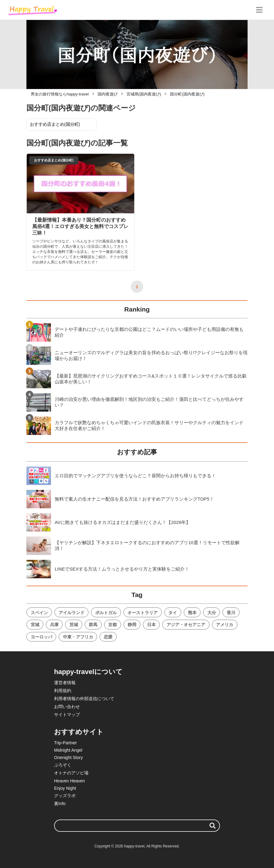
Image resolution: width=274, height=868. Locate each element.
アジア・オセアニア (186, 625)
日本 (151, 625)
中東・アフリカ (78, 637)
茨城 (74, 625)
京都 (112, 625)
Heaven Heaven (69, 781)
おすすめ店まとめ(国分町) (55, 124)
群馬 (93, 625)
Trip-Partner (65, 743)
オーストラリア (143, 613)
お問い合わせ (67, 707)
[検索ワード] (137, 826)
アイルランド (72, 613)
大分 (212, 613)
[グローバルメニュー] (259, 10)
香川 (231, 613)
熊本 (192, 613)
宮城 (35, 625)
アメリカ (225, 625)
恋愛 (108, 637)
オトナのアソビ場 (71, 773)
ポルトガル (106, 613)
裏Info (60, 804)
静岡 (132, 625)
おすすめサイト (79, 732)
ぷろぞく (63, 765)
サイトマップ (67, 715)
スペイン (39, 613)
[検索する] (213, 826)
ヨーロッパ (41, 637)
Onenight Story (68, 758)
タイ (173, 613)
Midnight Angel (68, 750)
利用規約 (63, 691)
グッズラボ (65, 796)
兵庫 (54, 625)
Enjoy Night (65, 788)
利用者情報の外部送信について (84, 699)
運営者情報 (65, 683)
